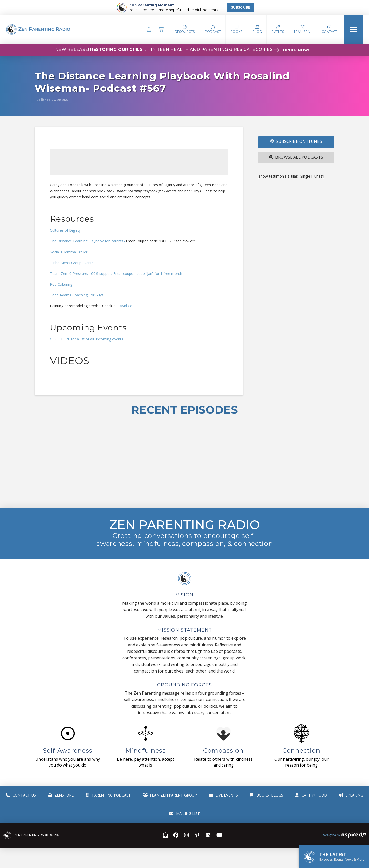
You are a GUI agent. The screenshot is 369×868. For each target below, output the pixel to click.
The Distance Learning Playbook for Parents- (87, 241)
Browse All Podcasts (296, 157)
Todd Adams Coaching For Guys (77, 295)
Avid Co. (127, 306)
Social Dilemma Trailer (69, 252)
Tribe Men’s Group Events (72, 263)
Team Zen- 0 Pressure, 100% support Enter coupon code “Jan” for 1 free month (116, 273)
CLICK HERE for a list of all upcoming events (87, 339)
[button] (213, 29)
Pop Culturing (61, 284)
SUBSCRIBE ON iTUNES (296, 141)
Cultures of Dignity (65, 230)
